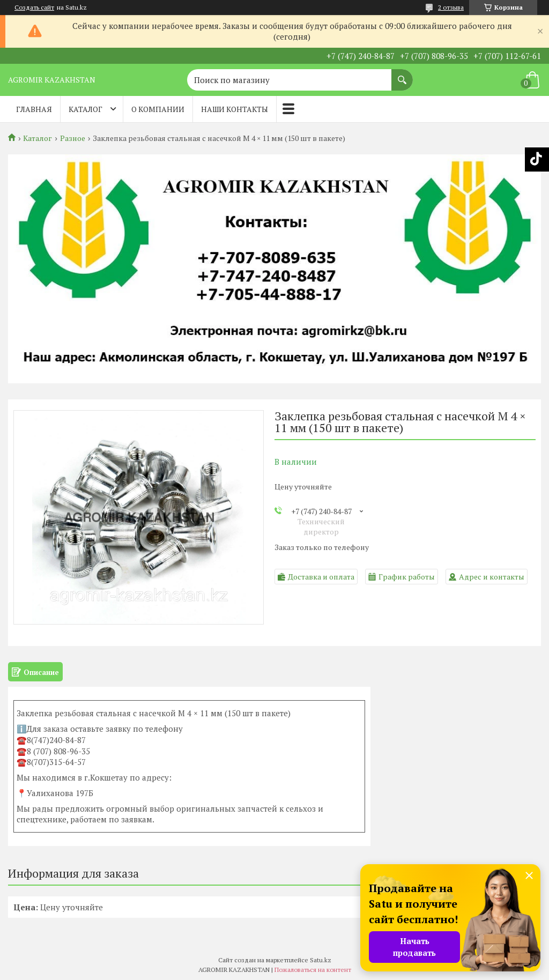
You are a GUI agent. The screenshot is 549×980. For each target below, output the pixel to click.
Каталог (86, 109)
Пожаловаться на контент (313, 970)
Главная (34, 109)
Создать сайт (34, 8)
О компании (158, 109)
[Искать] (402, 75)
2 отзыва (451, 7)
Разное (73, 138)
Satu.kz (321, 960)
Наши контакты (235, 109)
